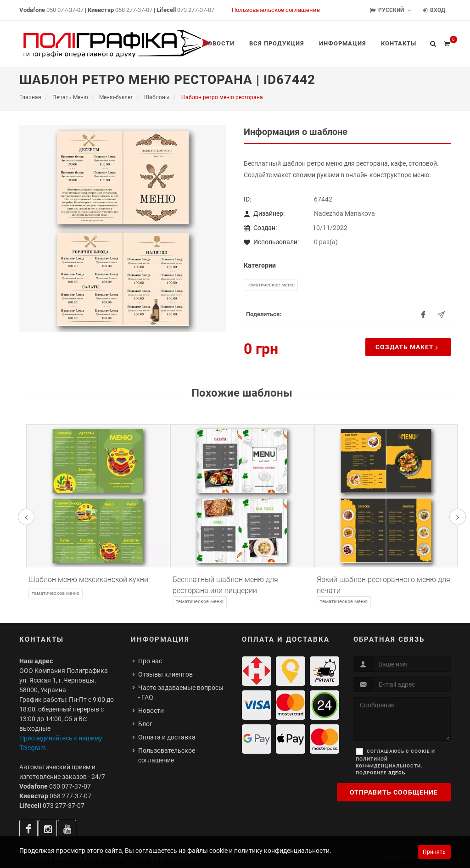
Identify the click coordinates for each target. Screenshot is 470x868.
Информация (160, 639)
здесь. (398, 773)
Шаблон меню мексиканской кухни (88, 580)
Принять (434, 852)
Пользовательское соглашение (276, 10)
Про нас (150, 661)
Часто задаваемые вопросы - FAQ (181, 692)
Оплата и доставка (167, 737)
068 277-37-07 (134, 10)
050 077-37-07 (65, 10)
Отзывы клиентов (165, 674)
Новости (151, 711)
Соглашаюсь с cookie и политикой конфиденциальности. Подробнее (395, 762)
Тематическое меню (271, 285)
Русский (391, 10)
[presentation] (26, 517)
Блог (145, 724)
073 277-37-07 (196, 10)
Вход (434, 10)
